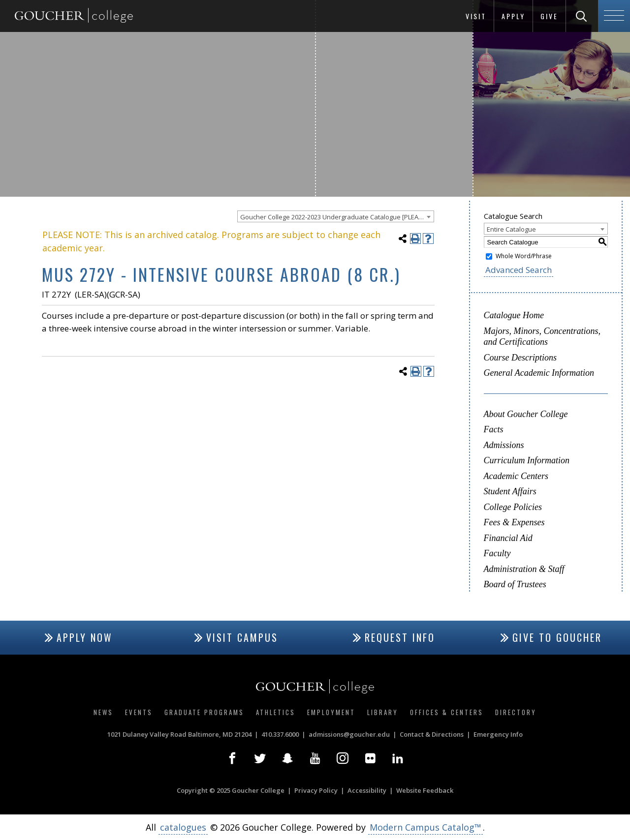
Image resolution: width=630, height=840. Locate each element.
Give (549, 16)
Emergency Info (498, 734)
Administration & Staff (524, 569)
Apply (513, 16)
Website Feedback (425, 790)
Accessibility (367, 790)
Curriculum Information (527, 460)
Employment (331, 712)
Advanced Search (519, 270)
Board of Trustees (515, 584)
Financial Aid (508, 538)
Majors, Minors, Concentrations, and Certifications (542, 337)
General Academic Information (539, 373)
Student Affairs (510, 491)
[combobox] (336, 216)
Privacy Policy (316, 790)
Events (139, 712)
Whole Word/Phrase (524, 256)
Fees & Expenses (514, 522)
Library (383, 712)
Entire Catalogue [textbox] (511, 229)
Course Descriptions (520, 358)
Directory (516, 712)
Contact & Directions (432, 734)
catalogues (183, 827)
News (103, 712)
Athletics (276, 712)
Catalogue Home (514, 315)
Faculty (497, 553)
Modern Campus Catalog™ (425, 827)
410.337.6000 (280, 734)
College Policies (513, 507)
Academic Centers (516, 476)
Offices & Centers (447, 712)
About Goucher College (526, 414)
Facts (494, 429)
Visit (476, 16)
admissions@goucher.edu (349, 734)
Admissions (504, 445)
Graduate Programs (204, 712)
